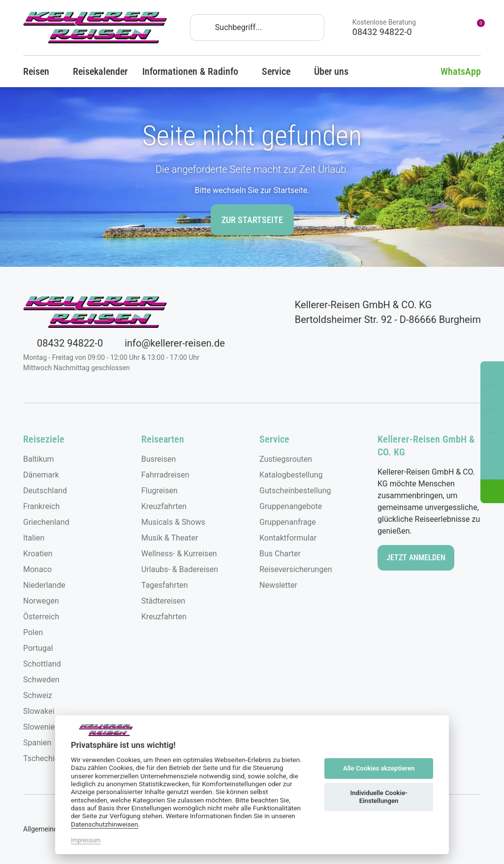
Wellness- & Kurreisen (179, 554)
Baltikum (39, 459)
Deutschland (45, 491)
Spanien (37, 743)
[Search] (257, 28)
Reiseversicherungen (296, 569)
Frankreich (41, 506)
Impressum (86, 840)
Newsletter (278, 585)
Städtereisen (163, 601)
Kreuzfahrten (164, 506)
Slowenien (41, 727)
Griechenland (46, 522)
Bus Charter (280, 554)
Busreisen (158, 459)
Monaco (37, 569)
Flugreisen (159, 491)
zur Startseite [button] (252, 220)
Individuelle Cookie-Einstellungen (378, 797)
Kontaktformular (288, 538)
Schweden (41, 680)
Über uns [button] (336, 71)
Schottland (42, 664)
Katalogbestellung (291, 475)
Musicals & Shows (173, 522)
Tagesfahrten (165, 585)
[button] (492, 491)
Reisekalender (100, 71)
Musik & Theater (170, 538)
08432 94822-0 (63, 343)
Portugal (38, 648)
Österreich (41, 617)
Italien (34, 538)
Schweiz (38, 695)
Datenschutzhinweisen (105, 824)
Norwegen (41, 601)
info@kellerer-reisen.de (168, 343)
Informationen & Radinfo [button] (195, 71)
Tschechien (43, 758)
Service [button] (281, 71)
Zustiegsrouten (286, 459)
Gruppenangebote (291, 506)
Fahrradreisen (165, 475)
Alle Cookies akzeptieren (379, 768)
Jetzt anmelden (416, 558)
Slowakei (39, 711)
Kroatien (38, 554)
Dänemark (41, 475)
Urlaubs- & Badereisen (180, 569)
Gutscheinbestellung (295, 491)
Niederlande (44, 585)
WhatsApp (453, 71)
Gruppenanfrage (288, 522)
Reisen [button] (41, 71)
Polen (33, 632)
